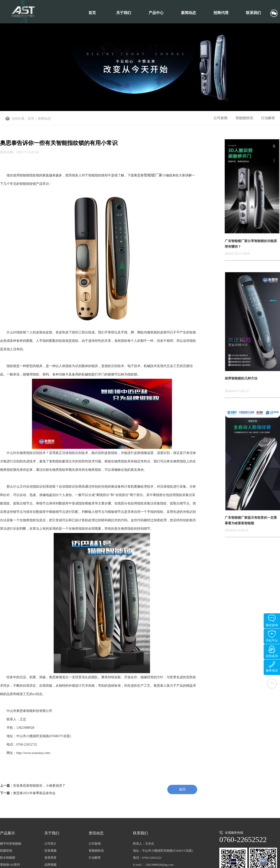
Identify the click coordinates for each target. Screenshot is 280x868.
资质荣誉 (50, 858)
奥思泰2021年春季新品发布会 (34, 793)
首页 (92, 13)
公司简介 (50, 844)
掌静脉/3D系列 (10, 865)
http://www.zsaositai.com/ (33, 753)
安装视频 (50, 851)
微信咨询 (272, 621)
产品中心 (156, 13)
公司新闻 (220, 118)
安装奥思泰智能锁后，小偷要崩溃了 (39, 786)
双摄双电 (6, 851)
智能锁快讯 (244, 118)
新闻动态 (189, 13)
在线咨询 (272, 652)
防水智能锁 (8, 858)
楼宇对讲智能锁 (11, 844)
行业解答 (268, 118)
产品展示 (7, 833)
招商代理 (221, 13)
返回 (182, 789)
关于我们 (124, 13)
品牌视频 (50, 865)
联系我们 (253, 13)
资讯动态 (96, 833)
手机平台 (272, 636)
